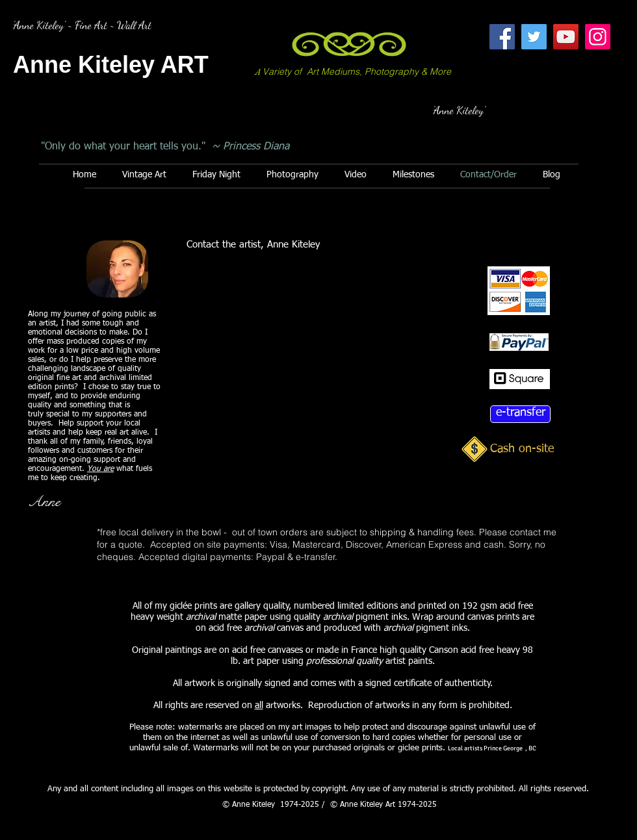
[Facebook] (502, 37)
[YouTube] (566, 37)
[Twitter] (534, 37)
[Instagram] (598, 37)
